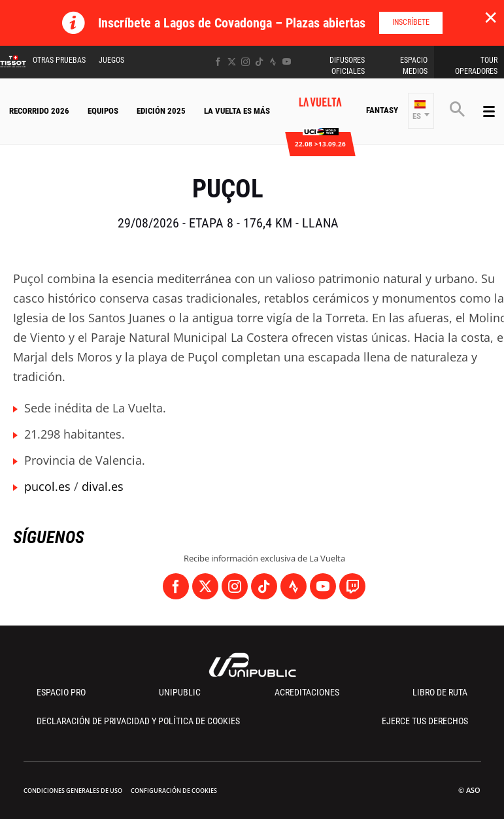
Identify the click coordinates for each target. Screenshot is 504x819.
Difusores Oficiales (347, 66)
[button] (421, 111)
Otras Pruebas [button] (59, 60)
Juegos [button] (111, 60)
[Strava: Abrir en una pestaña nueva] (273, 62)
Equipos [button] (103, 111)
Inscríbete (411, 22)
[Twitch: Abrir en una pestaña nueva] (352, 586)
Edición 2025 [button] (161, 111)
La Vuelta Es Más (237, 111)
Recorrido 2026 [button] (39, 111)
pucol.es (47, 486)
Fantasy (382, 110)
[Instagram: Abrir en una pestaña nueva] (245, 62)
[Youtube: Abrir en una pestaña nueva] (287, 62)
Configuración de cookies (174, 791)
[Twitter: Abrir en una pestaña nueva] (232, 62)
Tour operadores (476, 66)
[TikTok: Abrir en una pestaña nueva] (259, 62)
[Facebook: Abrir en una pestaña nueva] (218, 62)
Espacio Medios (414, 66)
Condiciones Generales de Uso (73, 791)
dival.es (103, 486)
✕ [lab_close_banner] (491, 17)
